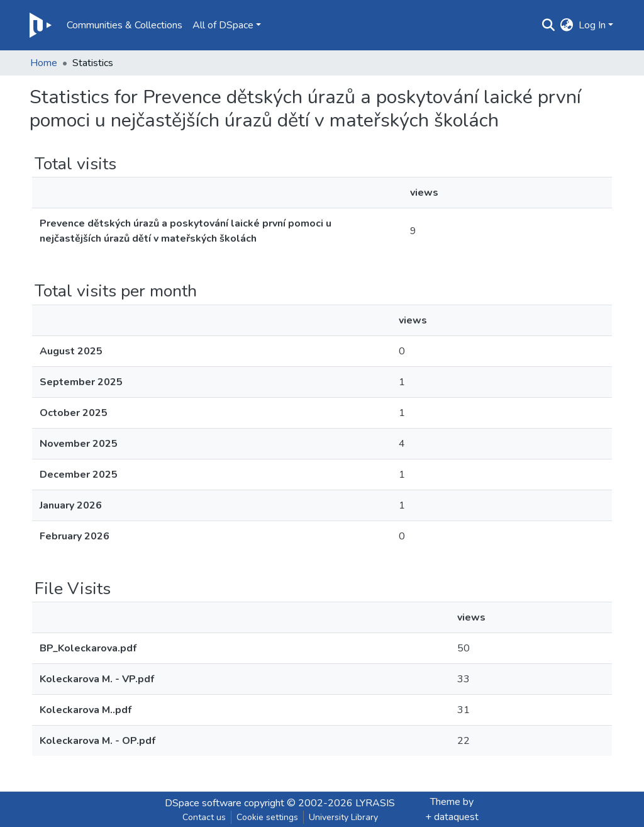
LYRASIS (375, 803)
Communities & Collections (125, 25)
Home (44, 63)
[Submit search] (549, 25)
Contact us (204, 817)
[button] (567, 25)
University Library (343, 817)
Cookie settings (267, 817)
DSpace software (203, 803)
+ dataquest (452, 817)
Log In (592, 25)
